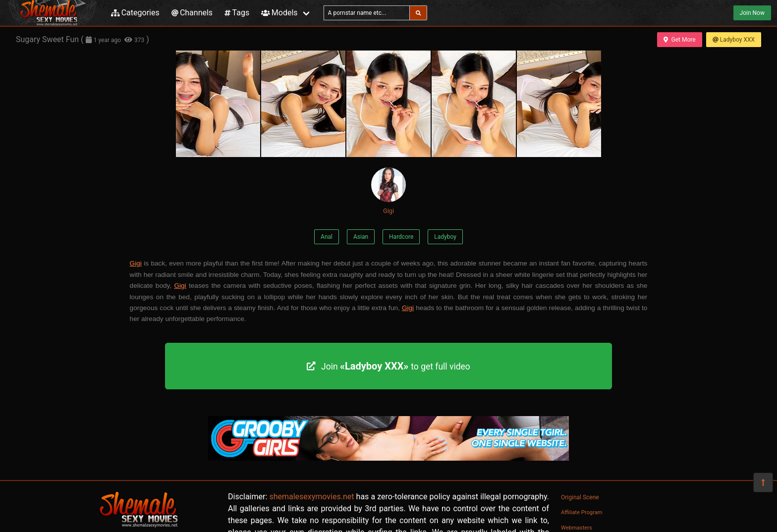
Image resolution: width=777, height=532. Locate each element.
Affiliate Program (582, 512)
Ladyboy (445, 237)
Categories (135, 13)
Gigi (388, 191)
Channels (192, 13)
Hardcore (401, 237)
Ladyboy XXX (734, 40)
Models (279, 13)
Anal (327, 237)
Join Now (752, 13)
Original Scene (580, 497)
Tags (237, 13)
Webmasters (577, 528)
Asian (361, 237)
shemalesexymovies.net (311, 497)
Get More (679, 40)
